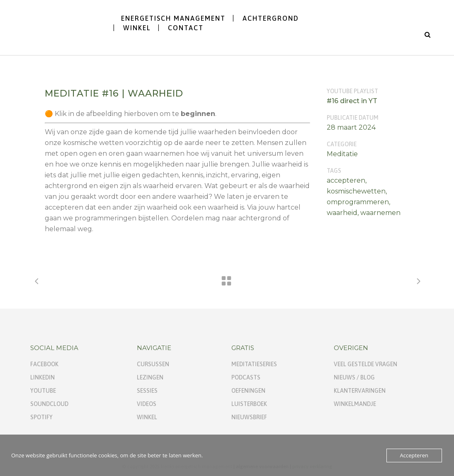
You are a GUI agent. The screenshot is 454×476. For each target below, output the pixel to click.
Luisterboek (249, 404)
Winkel (147, 417)
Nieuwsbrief (249, 417)
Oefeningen (248, 391)
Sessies (147, 391)
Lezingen (150, 377)
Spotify (41, 417)
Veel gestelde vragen (365, 364)
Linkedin (42, 377)
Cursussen (153, 364)
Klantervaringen (360, 391)
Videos (147, 404)
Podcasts (246, 377)
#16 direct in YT (352, 101)
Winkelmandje (355, 404)
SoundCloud (49, 404)
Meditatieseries (254, 364)
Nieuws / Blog (354, 377)
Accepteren (414, 455)
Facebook (44, 364)
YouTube (43, 391)
